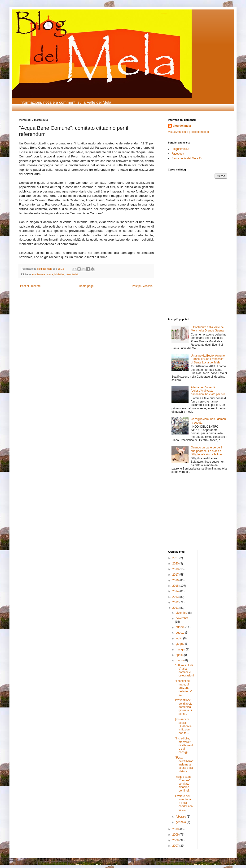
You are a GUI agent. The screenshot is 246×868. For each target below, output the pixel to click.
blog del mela (182, 126)
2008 (176, 840)
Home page (86, 286)
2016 (176, 580)
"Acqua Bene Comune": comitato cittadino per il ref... (183, 784)
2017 (176, 575)
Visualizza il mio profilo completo (188, 132)
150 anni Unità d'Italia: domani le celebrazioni (184, 670)
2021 (176, 558)
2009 (176, 835)
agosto (180, 633)
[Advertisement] (182, 214)
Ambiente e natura (42, 274)
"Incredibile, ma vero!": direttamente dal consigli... (184, 745)
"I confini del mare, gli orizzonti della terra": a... (184, 688)
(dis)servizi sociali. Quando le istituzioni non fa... (183, 726)
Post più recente (30, 286)
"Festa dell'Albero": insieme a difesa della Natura (184, 765)
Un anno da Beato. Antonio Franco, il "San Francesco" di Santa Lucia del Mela (208, 359)
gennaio (181, 822)
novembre (182, 618)
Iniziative (59, 274)
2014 (176, 591)
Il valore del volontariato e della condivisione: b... (184, 803)
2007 (176, 846)
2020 (176, 564)
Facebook (178, 154)
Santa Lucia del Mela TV (187, 158)
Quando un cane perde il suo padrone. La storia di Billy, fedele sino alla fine (206, 451)
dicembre (182, 613)
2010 (176, 829)
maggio (181, 649)
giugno (180, 644)
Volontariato (72, 274)
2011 (176, 608)
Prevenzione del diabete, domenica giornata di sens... (184, 707)
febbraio (181, 817)
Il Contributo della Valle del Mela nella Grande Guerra (208, 329)
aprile (180, 655)
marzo (180, 660)
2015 (176, 586)
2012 (176, 602)
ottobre (181, 627)
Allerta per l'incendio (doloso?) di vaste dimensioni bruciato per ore (208, 391)
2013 (176, 597)
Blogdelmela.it (180, 149)
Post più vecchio (142, 286)
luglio (179, 638)
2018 (176, 569)
